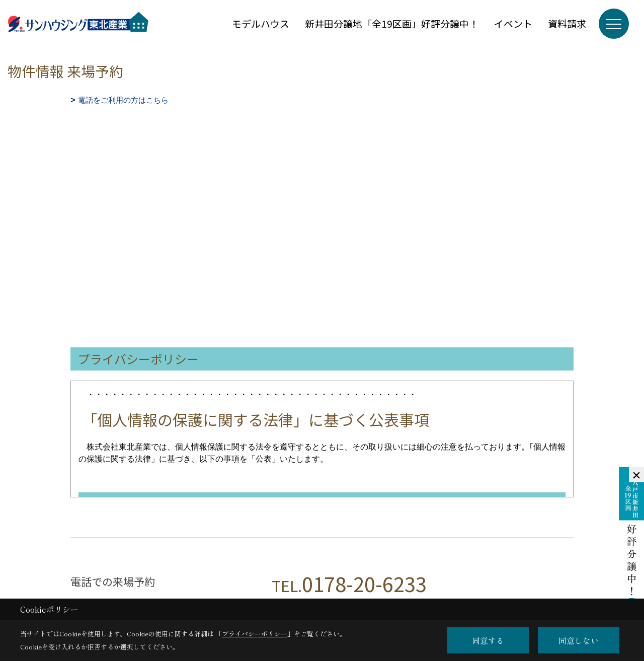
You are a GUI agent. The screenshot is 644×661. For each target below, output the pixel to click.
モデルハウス (261, 23)
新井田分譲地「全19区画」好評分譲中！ (392, 23)
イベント (513, 23)
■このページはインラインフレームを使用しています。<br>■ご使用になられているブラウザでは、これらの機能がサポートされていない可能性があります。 (322, 178)
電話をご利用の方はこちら (123, 100)
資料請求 (567, 23)
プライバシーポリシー (255, 634)
